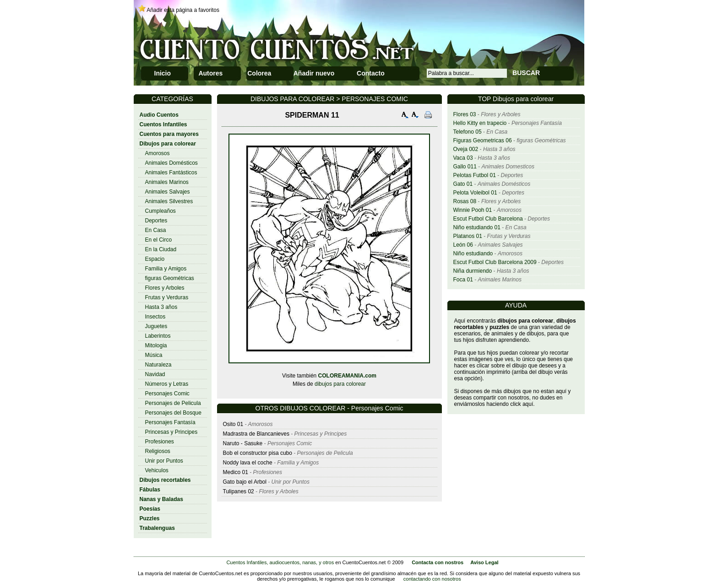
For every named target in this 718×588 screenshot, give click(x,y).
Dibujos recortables (165, 480)
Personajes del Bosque (173, 413)
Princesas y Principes (171, 432)
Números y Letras (167, 384)
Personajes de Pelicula (173, 403)
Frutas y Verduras (167, 297)
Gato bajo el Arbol (245, 482)
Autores (210, 73)
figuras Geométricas (170, 278)
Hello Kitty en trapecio (480, 123)
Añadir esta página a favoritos (183, 10)
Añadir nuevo (314, 73)
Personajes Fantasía (170, 422)
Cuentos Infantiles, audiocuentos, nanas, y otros (280, 562)
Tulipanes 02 (239, 491)
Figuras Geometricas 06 (483, 140)
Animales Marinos (167, 182)
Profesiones (160, 442)
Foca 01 (463, 280)
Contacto (371, 73)
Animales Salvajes (168, 192)
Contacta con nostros (438, 562)
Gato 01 (463, 184)
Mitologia (156, 345)
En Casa (156, 230)
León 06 (463, 245)
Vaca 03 (463, 158)
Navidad (155, 374)
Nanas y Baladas (161, 499)
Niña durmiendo (473, 271)
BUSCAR (526, 73)
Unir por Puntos (164, 461)
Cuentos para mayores (169, 134)
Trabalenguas (157, 528)
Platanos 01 (468, 236)
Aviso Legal (484, 562)
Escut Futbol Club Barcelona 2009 (495, 262)
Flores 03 (465, 114)
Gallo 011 (465, 167)
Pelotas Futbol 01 (475, 175)
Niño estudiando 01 (477, 227)
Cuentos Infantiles (163, 124)
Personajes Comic (167, 394)
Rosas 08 (465, 201)
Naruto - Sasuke (243, 443)
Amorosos (158, 153)
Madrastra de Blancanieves (257, 434)
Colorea (259, 73)
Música (154, 355)
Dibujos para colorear (168, 144)
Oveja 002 (466, 149)
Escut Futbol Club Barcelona (488, 219)
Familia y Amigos (166, 269)
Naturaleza (158, 365)
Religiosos (158, 451)
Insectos (155, 317)
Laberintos (158, 336)
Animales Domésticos (171, 163)
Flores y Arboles (165, 288)
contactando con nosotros (432, 579)
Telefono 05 (468, 132)
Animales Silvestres (169, 201)
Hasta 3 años (161, 307)
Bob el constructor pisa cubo (258, 453)
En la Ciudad (161, 249)
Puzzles (150, 518)
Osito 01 (233, 424)
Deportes (156, 221)
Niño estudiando (473, 254)
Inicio (163, 73)
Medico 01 (236, 472)
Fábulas (150, 490)
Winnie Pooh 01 (473, 210)
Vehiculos (157, 470)
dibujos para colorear (340, 384)
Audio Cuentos (159, 115)
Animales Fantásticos (171, 173)
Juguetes (156, 326)
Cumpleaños (160, 211)
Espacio (155, 259)
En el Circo (159, 240)
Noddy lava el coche (248, 463)
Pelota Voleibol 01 (475, 193)
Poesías (150, 509)
